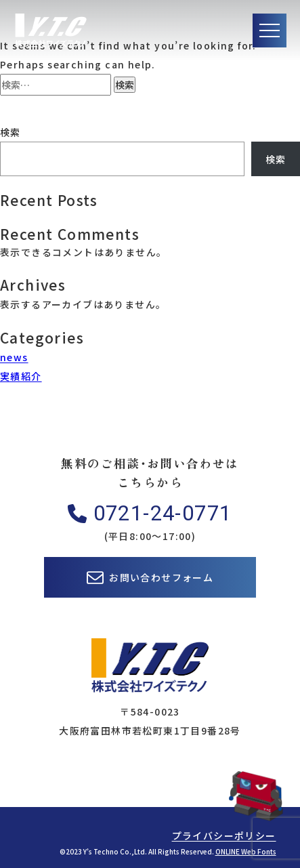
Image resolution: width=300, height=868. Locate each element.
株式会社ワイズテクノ (51, 30)
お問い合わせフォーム (161, 577)
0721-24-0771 (163, 513)
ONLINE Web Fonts (246, 851)
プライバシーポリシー (224, 835)
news (14, 357)
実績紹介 (21, 376)
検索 (10, 132)
